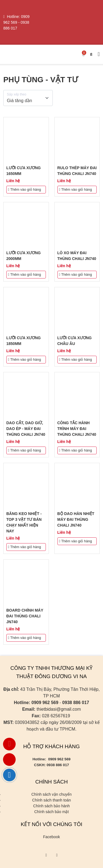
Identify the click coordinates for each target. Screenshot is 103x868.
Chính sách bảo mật (52, 812)
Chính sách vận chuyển (51, 794)
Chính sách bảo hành (51, 806)
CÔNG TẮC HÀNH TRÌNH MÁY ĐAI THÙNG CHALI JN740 (77, 429)
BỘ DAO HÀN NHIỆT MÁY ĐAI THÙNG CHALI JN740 (76, 519)
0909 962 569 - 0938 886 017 (16, 22)
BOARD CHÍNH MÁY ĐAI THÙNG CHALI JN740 (25, 616)
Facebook (51, 837)
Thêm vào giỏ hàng (24, 189)
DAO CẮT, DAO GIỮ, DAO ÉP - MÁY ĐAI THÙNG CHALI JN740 (26, 429)
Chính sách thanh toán (51, 800)
